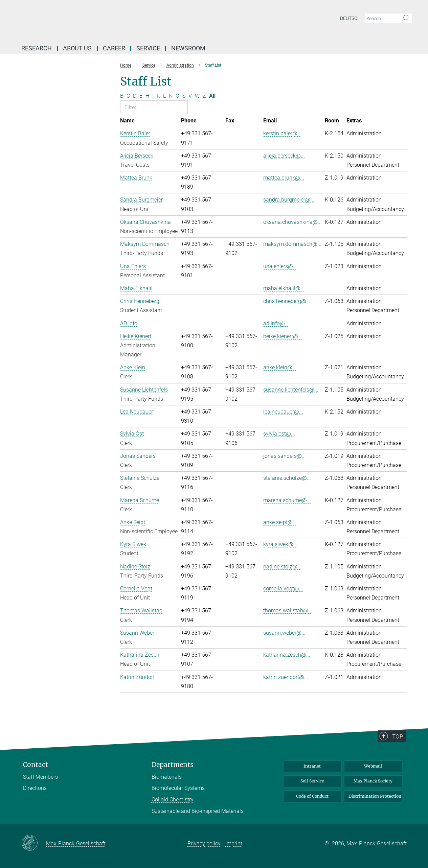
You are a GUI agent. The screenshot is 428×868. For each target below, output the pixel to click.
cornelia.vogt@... (283, 589)
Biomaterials (167, 777)
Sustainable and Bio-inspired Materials (198, 811)
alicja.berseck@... (284, 156)
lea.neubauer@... (283, 412)
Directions (35, 788)
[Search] (405, 19)
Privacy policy (204, 843)
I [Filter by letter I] (153, 96)
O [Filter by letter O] (177, 96)
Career (114, 48)
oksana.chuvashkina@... (292, 222)
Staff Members (40, 777)
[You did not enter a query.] (381, 19)
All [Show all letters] (212, 96)
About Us (77, 48)
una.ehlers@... (280, 266)
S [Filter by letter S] (184, 96)
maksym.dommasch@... (292, 244)
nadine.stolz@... (282, 567)
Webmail (373, 766)
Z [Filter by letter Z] (204, 96)
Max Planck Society (373, 781)
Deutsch (350, 18)
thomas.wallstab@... (288, 611)
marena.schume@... (287, 500)
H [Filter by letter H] (147, 96)
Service (148, 48)
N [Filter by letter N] (171, 96)
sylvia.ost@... (279, 434)
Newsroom (188, 48)
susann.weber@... (284, 633)
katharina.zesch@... (287, 655)
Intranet (312, 766)
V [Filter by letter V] (190, 96)
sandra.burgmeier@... (289, 200)
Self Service (312, 781)
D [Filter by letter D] (135, 96)
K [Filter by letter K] (158, 96)
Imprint (234, 843)
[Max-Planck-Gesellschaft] (34, 843)
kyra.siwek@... (280, 544)
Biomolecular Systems (178, 788)
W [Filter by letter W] (197, 96)
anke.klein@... (280, 367)
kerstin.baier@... (282, 133)
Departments (173, 765)
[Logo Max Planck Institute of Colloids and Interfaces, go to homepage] (148, 20)
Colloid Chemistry (173, 800)
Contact (36, 765)
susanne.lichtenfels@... (291, 390)
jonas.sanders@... (285, 456)
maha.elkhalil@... (284, 288)
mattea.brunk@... (284, 178)
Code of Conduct (312, 796)
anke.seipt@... (280, 522)
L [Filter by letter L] (164, 96)
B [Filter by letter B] (122, 96)
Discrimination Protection (375, 796)
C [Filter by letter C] (128, 96)
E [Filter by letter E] (141, 96)
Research (37, 48)
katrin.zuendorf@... (286, 677)
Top (400, 757)
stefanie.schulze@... (287, 478)
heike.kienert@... (283, 336)
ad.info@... (276, 323)
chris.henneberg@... (287, 301)
